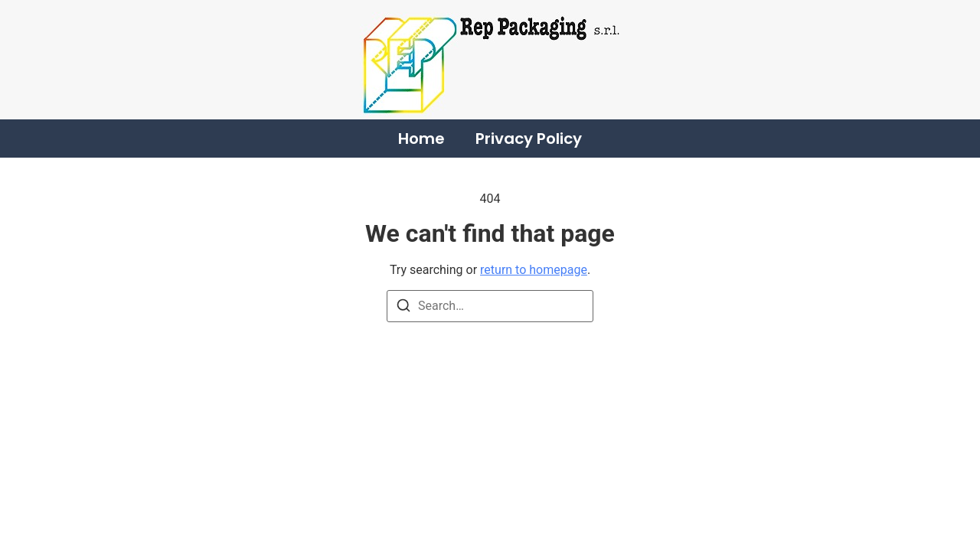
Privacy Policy (529, 139)
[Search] (403, 308)
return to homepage (534, 270)
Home (421, 139)
